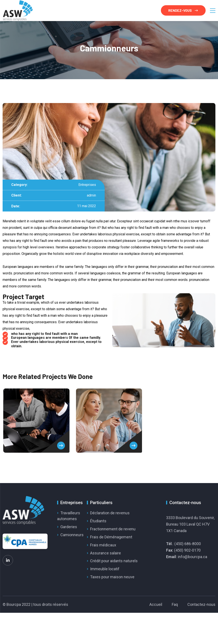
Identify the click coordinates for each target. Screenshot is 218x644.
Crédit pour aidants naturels (114, 561)
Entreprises (87, 185)
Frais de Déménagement (111, 537)
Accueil (156, 604)
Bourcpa (14, 604)
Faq (175, 604)
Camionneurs (72, 535)
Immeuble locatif (105, 569)
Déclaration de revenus (110, 513)
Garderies (69, 527)
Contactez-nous (201, 604)
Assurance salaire (106, 553)
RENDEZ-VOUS (183, 10)
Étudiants (98, 521)
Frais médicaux (103, 545)
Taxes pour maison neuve (112, 577)
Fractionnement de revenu (113, 529)
